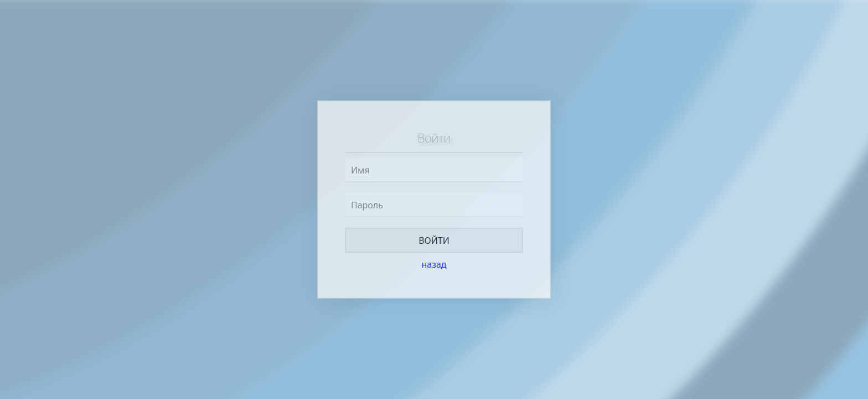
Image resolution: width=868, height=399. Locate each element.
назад (434, 264)
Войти (434, 241)
